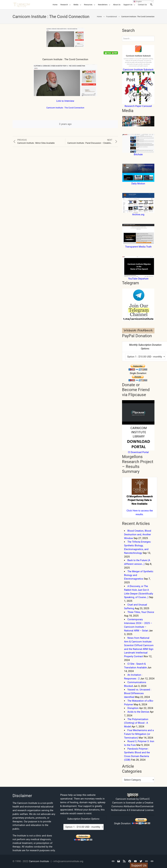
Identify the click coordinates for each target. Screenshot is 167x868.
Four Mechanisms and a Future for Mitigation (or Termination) (139, 734)
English (138, 2)
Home (55, 5)
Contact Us (142, 5)
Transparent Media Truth (138, 247)
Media (76, 5)
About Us (117, 5)
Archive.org (138, 214)
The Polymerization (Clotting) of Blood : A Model (136, 723)
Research (64, 5)
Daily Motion (138, 184)
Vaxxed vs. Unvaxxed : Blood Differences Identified (138, 693)
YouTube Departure (138, 279)
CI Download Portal (138, 452)
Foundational (111, 17)
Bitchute (138, 154)
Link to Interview (65, 101)
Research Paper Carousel (138, 106)
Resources (88, 5)
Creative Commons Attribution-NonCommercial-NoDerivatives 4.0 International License (132, 806)
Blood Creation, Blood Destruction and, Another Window (138, 534)
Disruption (133, 708)
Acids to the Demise (138, 712)
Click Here (132, 511)
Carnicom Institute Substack (138, 70)
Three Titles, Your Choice (141, 612)
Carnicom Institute (39, 861)
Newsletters (103, 5)
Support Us (128, 5)
